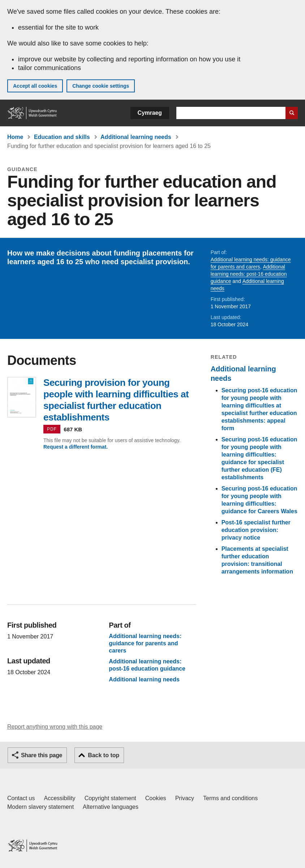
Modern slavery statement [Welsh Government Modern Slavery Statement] (40, 807)
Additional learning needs (136, 137)
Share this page (42, 755)
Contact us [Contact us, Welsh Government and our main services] (21, 798)
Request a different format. (76, 447)
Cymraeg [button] (150, 113)
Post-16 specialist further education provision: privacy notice (256, 530)
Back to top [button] (104, 755)
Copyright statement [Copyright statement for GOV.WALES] (110, 798)
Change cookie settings (101, 86)
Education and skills (62, 137)
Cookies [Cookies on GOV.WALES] (156, 798)
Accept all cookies (35, 86)
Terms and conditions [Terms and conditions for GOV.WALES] (230, 798)
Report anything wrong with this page (55, 727)
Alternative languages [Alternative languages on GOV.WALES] (111, 807)
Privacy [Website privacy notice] (185, 798)
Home (15, 137)
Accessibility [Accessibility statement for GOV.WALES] (59, 798)
